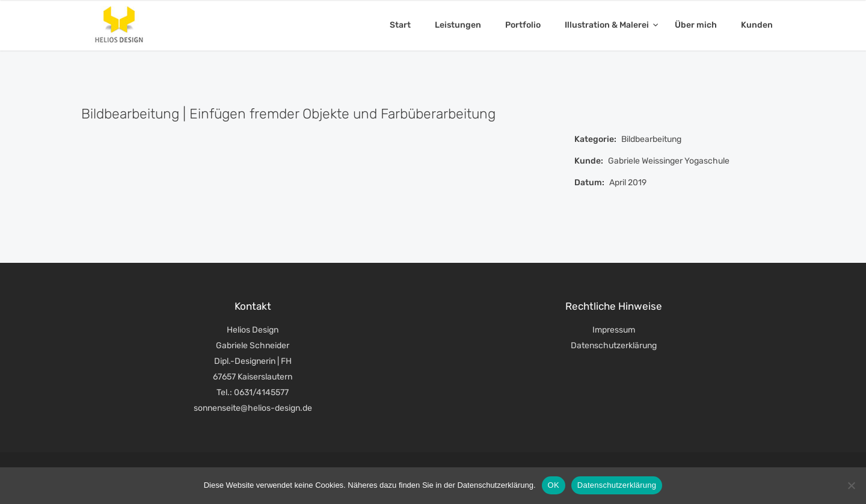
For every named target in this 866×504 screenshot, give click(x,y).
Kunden (757, 25)
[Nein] (851, 485)
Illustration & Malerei (608, 25)
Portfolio (523, 25)
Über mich (696, 25)
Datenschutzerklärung (614, 346)
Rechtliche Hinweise (614, 306)
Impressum (614, 330)
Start (400, 25)
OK (554, 485)
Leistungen (458, 25)
